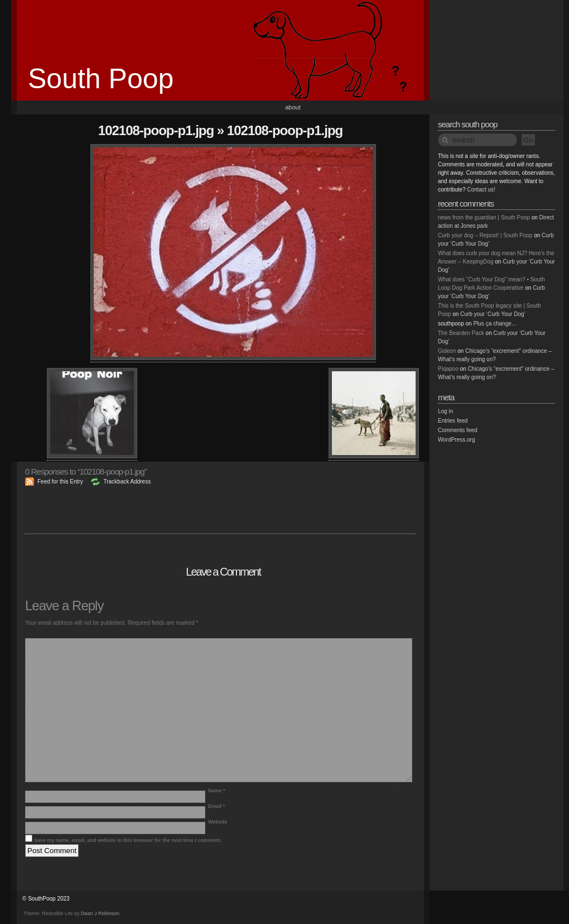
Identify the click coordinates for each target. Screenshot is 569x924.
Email (216, 806)
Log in (445, 411)
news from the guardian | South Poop (484, 217)
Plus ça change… (495, 324)
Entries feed (453, 421)
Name (217, 791)
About (293, 107)
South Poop (101, 79)
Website (218, 822)
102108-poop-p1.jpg (156, 130)
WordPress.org (457, 440)
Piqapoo (448, 369)
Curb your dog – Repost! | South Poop (485, 235)
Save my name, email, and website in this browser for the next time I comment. (128, 840)
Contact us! (481, 190)
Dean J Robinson (100, 913)
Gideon (447, 351)
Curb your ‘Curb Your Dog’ (493, 314)
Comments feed (458, 430)
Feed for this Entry (60, 482)
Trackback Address (127, 482)
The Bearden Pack (461, 333)
